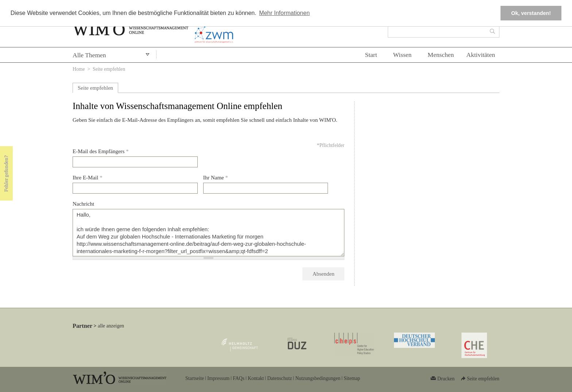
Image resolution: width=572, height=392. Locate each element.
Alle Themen (89, 55)
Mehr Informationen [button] (284, 13)
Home (79, 69)
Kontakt (256, 378)
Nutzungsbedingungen (318, 378)
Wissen (403, 55)
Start (371, 55)
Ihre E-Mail (88, 178)
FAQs (239, 378)
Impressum (218, 378)
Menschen (441, 55)
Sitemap (352, 378)
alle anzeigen (111, 326)
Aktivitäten (481, 55)
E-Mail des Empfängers (101, 151)
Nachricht (83, 204)
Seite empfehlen (95, 88)
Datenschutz (279, 378)
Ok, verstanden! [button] (531, 13)
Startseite (195, 378)
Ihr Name (216, 178)
